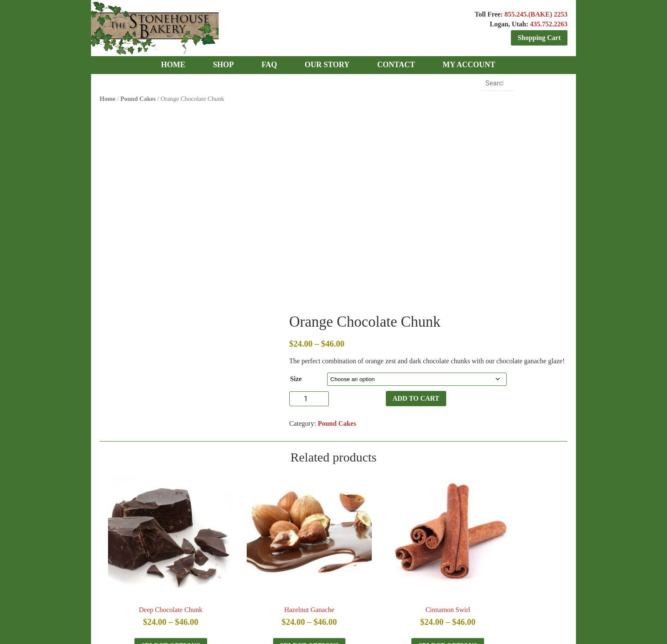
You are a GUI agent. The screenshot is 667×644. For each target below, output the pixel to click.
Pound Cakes (138, 97)
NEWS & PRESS (202, 581)
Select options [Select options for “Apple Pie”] (507, 490)
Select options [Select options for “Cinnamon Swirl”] (391, 490)
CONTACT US (468, 581)
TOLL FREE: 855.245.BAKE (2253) (335, 540)
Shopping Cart (539, 38)
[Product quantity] (355, 200)
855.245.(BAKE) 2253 (536, 14)
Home (108, 97)
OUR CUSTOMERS (326, 581)
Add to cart (401, 199)
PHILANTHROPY (262, 581)
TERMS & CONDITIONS (401, 581)
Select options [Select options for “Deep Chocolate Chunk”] (158, 490)
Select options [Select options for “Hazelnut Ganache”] (274, 490)
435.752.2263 (549, 24)
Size (350, 180)
